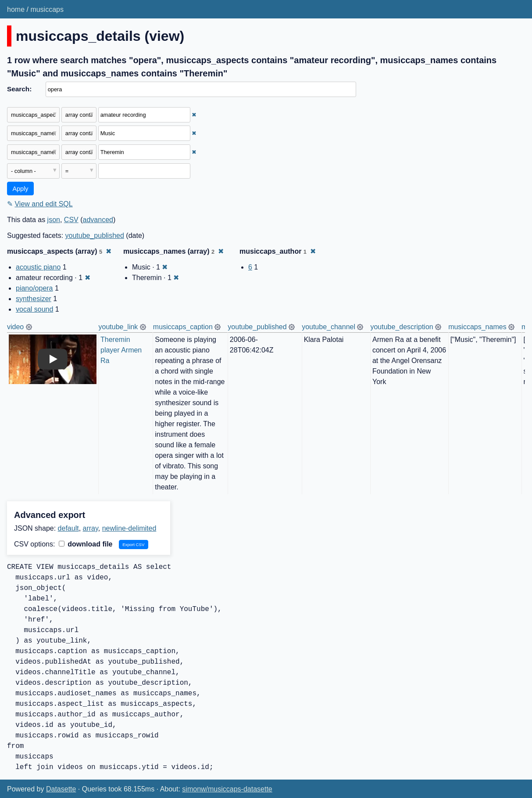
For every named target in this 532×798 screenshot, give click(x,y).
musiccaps (47, 9)
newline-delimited (129, 528)
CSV (71, 220)
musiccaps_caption (183, 327)
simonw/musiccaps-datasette (227, 789)
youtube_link (118, 327)
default (68, 528)
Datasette (61, 789)
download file (86, 544)
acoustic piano (38, 267)
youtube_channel (328, 327)
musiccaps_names (477, 327)
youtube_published (95, 235)
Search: (19, 89)
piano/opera (34, 288)
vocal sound (34, 309)
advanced (98, 220)
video (15, 327)
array (91, 528)
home (16, 9)
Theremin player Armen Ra (122, 350)
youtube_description (402, 327)
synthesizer (34, 299)
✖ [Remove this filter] (194, 115)
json (54, 220)
